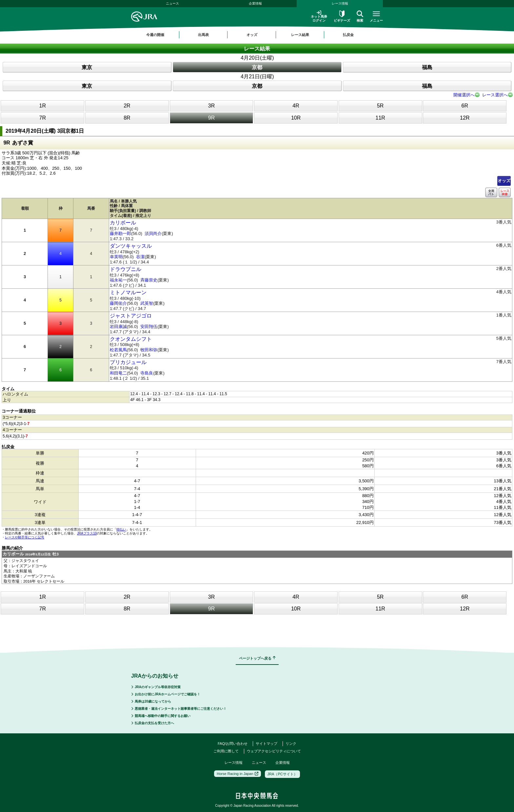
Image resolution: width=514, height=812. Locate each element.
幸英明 (116, 257)
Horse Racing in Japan (237, 774)
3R (211, 106)
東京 (87, 67)
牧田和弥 (149, 350)
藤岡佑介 (118, 303)
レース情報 (340, 3)
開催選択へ (464, 95)
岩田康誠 (118, 327)
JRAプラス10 (87, 533)
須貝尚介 (153, 233)
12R (465, 118)
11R (380, 118)
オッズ (504, 181)
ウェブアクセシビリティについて (274, 751)
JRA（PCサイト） (282, 774)
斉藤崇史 (149, 280)
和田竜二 (118, 373)
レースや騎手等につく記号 (25, 537)
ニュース (172, 3)
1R (43, 106)
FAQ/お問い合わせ (233, 744)
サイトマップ (267, 744)
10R (296, 118)
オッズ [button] (252, 35)
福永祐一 (118, 280)
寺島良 (147, 373)
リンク (291, 744)
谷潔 (140, 257)
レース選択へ (495, 95)
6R (465, 106)
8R (127, 118)
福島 (427, 67)
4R (296, 106)
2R (127, 106)
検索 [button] (360, 16)
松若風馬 (118, 350)
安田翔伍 (149, 327)
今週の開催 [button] (155, 35)
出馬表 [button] (203, 35)
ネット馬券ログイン (319, 16)
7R (43, 118)
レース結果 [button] (300, 35)
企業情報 (255, 3)
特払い (121, 529)
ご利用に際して (226, 751)
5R (380, 106)
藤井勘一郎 (120, 233)
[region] (257, 35)
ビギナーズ (342, 16)
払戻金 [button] (348, 35)
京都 (257, 67)
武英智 (147, 303)
